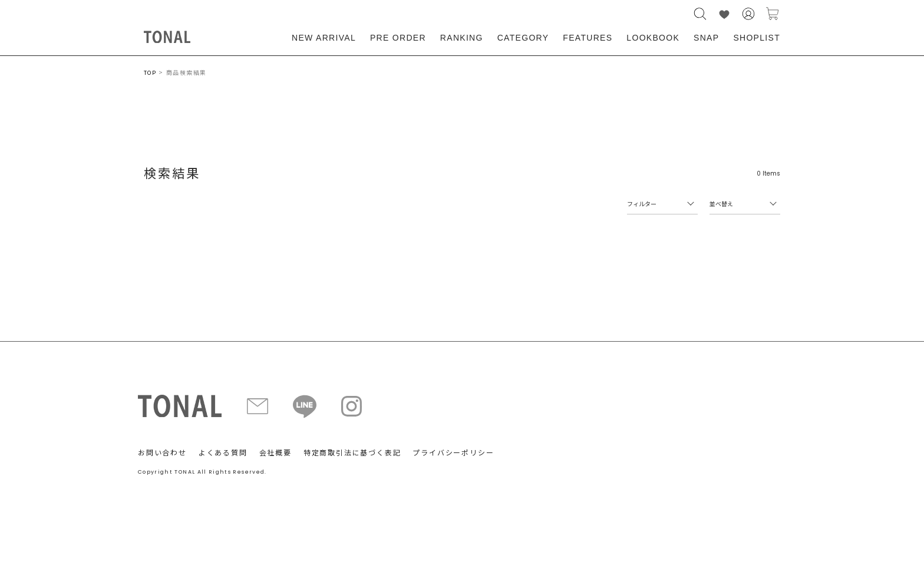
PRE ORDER (398, 38)
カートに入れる (773, 14)
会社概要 (275, 452)
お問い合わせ (162, 452)
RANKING (462, 38)
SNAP (706, 38)
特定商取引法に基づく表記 (352, 452)
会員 (748, 14)
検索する (700, 14)
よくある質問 (223, 452)
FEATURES (588, 38)
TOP (150, 73)
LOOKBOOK (653, 38)
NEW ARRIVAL (324, 38)
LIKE (724, 14)
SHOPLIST (757, 38)
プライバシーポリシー (453, 452)
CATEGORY (523, 38)
